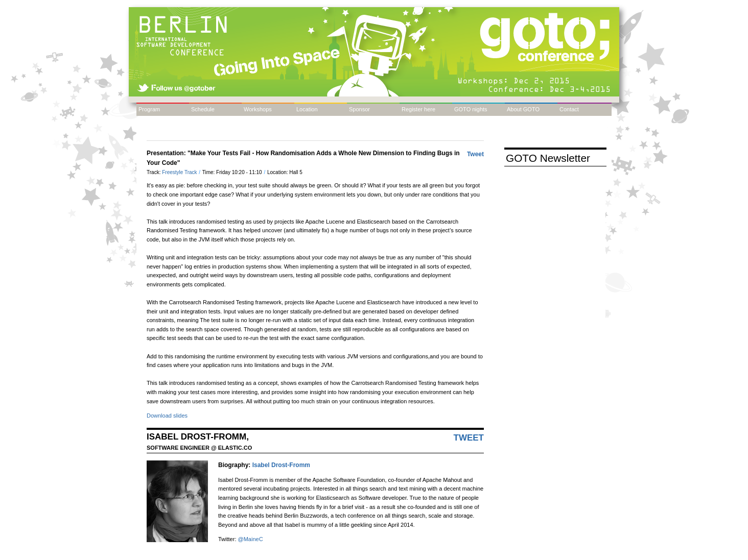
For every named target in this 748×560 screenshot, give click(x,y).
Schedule (203, 109)
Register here (418, 109)
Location (307, 109)
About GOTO (523, 109)
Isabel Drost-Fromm (281, 465)
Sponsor (359, 109)
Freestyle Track (180, 172)
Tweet (475, 154)
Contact (569, 109)
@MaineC (251, 539)
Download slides (167, 416)
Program (149, 109)
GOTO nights (471, 109)
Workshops (258, 109)
